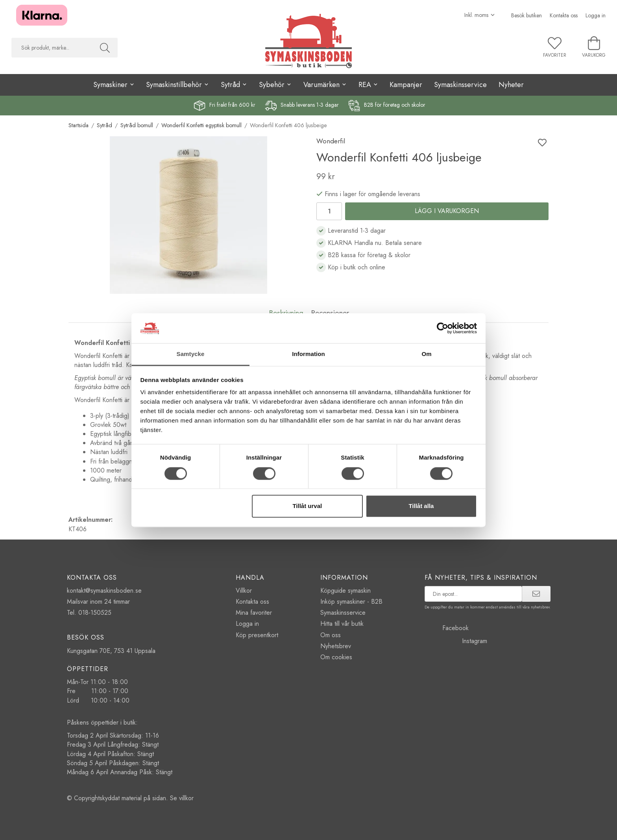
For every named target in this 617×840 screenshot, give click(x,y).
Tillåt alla (421, 506)
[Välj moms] (480, 15)
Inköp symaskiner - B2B (351, 602)
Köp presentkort (257, 635)
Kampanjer (406, 85)
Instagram (456, 641)
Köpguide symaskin (345, 591)
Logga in (596, 15)
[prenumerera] (536, 594)
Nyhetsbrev (336, 646)
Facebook (447, 628)
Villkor (244, 591)
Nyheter (511, 85)
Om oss (331, 635)
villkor (186, 798)
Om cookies (336, 657)
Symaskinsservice (460, 85)
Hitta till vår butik (342, 624)
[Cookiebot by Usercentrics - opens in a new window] (442, 328)
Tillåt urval (307, 506)
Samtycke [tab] (191, 354)
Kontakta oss (564, 15)
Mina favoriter (254, 613)
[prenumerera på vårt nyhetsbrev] (474, 594)
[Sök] (105, 48)
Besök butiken (526, 15)
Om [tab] (426, 354)
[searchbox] (52, 48)
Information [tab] (308, 354)
